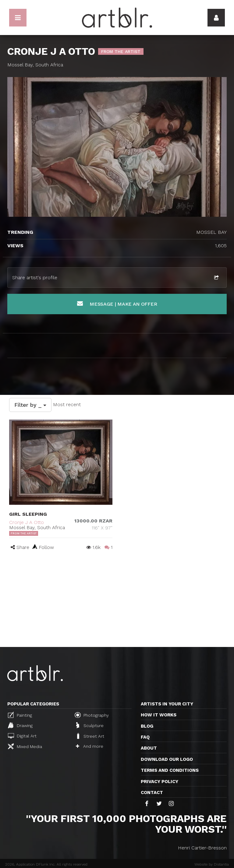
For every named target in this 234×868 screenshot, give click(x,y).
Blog (147, 726)
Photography (92, 715)
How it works (159, 715)
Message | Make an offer (117, 304)
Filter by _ (30, 405)
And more (90, 746)
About (149, 748)
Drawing (20, 725)
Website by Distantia (212, 864)
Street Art (90, 736)
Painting (20, 715)
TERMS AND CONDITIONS (170, 770)
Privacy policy (160, 782)
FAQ (145, 737)
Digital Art (22, 736)
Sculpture (90, 725)
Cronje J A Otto (27, 522)
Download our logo (167, 759)
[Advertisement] (117, 601)
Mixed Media (25, 746)
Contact (152, 792)
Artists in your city (167, 704)
